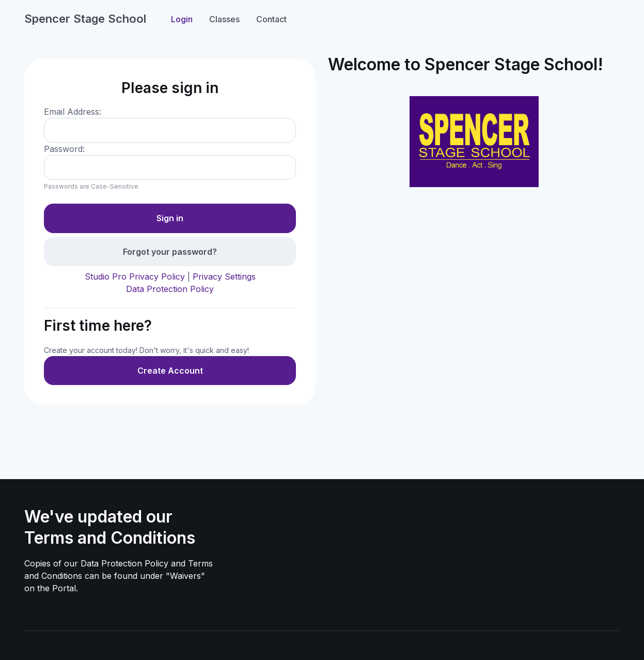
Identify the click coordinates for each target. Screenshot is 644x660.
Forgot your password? (170, 252)
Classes (224, 19)
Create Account (170, 371)
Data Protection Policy (170, 289)
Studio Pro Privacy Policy (135, 277)
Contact (271, 19)
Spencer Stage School (85, 19)
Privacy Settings (224, 277)
